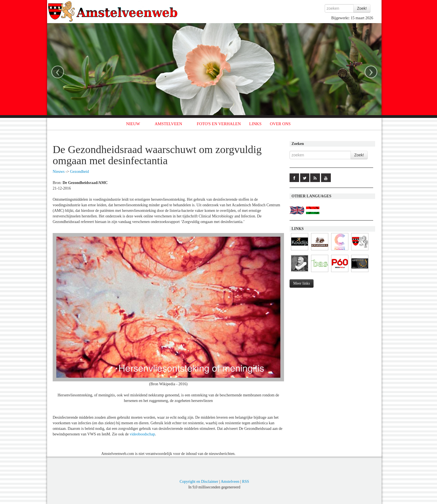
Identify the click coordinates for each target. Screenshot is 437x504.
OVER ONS (280, 124)
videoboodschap (142, 434)
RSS (246, 482)
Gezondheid (79, 172)
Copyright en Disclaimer (199, 482)
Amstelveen (230, 482)
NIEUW (133, 124)
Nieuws (59, 172)
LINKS (255, 124)
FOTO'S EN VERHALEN (219, 124)
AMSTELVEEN (168, 124)
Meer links (302, 283)
